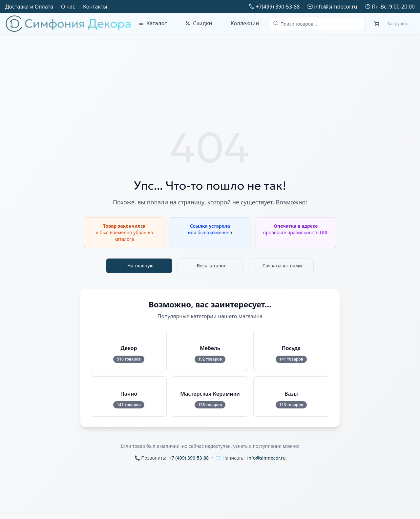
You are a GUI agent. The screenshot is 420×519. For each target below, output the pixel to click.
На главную (140, 266)
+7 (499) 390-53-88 (189, 458)
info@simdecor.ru (336, 7)
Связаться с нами (282, 266)
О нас (68, 7)
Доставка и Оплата (29, 7)
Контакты (95, 7)
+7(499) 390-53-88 (278, 7)
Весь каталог (211, 266)
